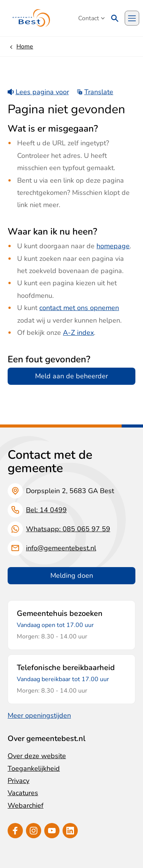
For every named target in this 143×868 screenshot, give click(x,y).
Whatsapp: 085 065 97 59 (68, 529)
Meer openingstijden (39, 715)
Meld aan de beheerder (71, 376)
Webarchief (26, 805)
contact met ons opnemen (79, 308)
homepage (113, 246)
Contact (92, 18)
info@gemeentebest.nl (61, 548)
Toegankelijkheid (34, 768)
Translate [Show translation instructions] (95, 92)
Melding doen (72, 575)
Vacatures (23, 793)
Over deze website (37, 756)
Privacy (18, 781)
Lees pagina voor (38, 92)
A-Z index (78, 333)
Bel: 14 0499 (46, 510)
